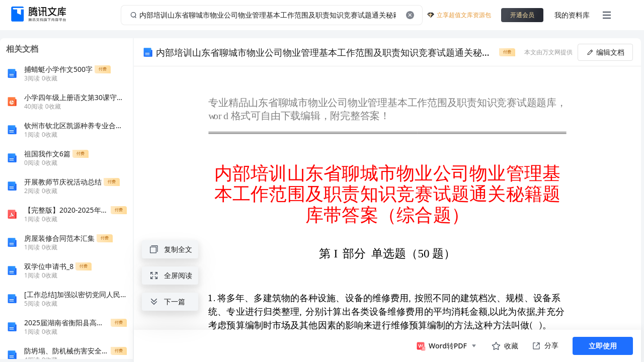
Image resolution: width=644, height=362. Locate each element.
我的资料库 (572, 15)
